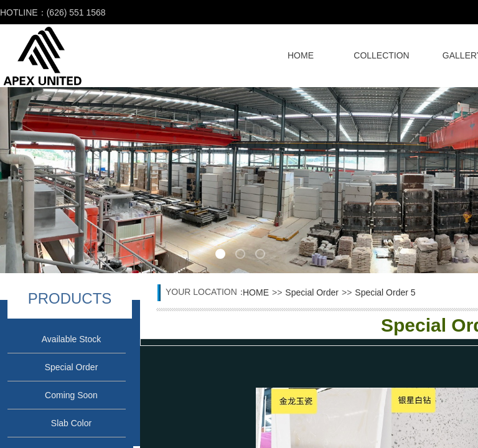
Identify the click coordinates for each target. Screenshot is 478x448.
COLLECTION (381, 55)
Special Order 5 (385, 292)
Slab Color (71, 423)
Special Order (72, 367)
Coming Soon (71, 395)
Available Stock (71, 339)
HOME (301, 55)
